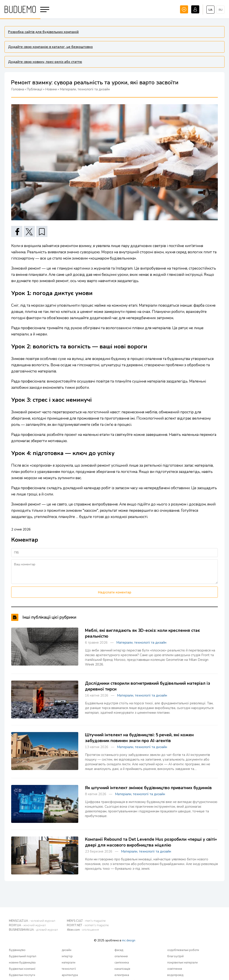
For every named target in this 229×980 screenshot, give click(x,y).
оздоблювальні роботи (183, 950)
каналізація (122, 969)
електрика (122, 975)
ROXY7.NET (88, 925)
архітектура (70, 975)
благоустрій (175, 956)
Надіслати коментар (115, 592)
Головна (18, 89)
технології (69, 969)
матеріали (69, 963)
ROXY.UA (27, 925)
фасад (119, 950)
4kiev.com (83, 930)
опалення (121, 956)
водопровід (175, 975)
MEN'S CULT (86, 921)
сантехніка (122, 963)
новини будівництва (22, 963)
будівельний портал (23, 956)
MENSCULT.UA (32, 921)
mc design (129, 940)
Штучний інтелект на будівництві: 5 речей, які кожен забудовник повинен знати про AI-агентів (139, 738)
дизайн (67, 950)
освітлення (175, 969)
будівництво (17, 950)
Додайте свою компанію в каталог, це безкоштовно (50, 47)
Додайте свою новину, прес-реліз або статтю (45, 62)
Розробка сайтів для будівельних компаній (43, 32)
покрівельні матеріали (182, 963)
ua (210, 10)
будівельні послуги (22, 975)
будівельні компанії (22, 969)
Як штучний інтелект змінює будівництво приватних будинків (148, 788)
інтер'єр (67, 956)
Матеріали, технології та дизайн (141, 643)
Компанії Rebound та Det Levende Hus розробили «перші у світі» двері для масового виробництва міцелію (151, 842)
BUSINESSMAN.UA (33, 930)
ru (221, 10)
